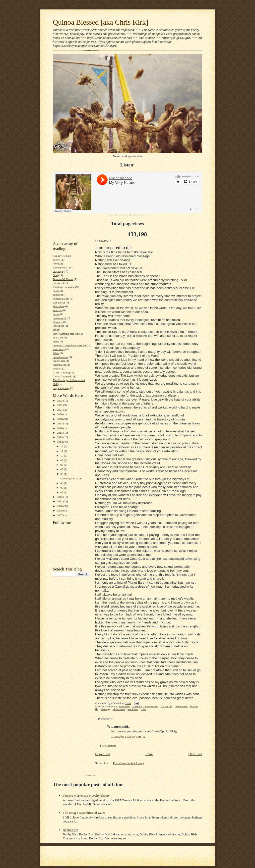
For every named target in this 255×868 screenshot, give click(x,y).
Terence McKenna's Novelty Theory (86, 795)
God (55, 275)
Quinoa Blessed (118, 215)
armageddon (151, 706)
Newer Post (103, 754)
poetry (56, 260)
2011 (60, 501)
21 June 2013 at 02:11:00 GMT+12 (128, 737)
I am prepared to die (71, 478)
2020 (60, 414)
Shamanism (59, 365)
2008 (60, 511)
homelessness (60, 357)
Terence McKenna (63, 279)
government (59, 318)
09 (62, 460)
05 (62, 474)
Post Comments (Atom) (128, 763)
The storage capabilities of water (84, 813)
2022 (60, 405)
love (55, 263)
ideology (58, 322)
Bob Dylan (59, 303)
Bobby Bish (70, 830)
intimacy (58, 283)
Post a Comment (108, 746)
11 (62, 451)
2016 (60, 428)
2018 (60, 419)
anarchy (57, 310)
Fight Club (59, 361)
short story (59, 349)
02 (62, 492)
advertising (125, 706)
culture (57, 295)
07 (62, 469)
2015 (60, 433)
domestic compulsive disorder (69, 345)
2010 (60, 506)
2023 (60, 401)
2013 (60, 442)
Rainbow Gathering (64, 287)
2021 (60, 410)
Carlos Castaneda (63, 376)
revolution (133, 709)
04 (62, 483)
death (56, 291)
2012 (60, 497)
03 (62, 488)
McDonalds (119, 709)
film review (59, 256)
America (137, 706)
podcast (57, 368)
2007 (60, 515)
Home (149, 754)
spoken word (60, 267)
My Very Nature (137, 215)
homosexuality (61, 299)
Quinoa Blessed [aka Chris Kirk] (100, 22)
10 (62, 456)
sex (55, 330)
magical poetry (61, 388)
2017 (60, 423)
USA (143, 709)
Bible (56, 353)
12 (62, 446)
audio (56, 341)
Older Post (195, 754)
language (58, 271)
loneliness (58, 326)
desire (56, 314)
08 (62, 465)
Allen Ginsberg (61, 372)
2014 (60, 437)
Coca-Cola (166, 706)
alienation (58, 306)
